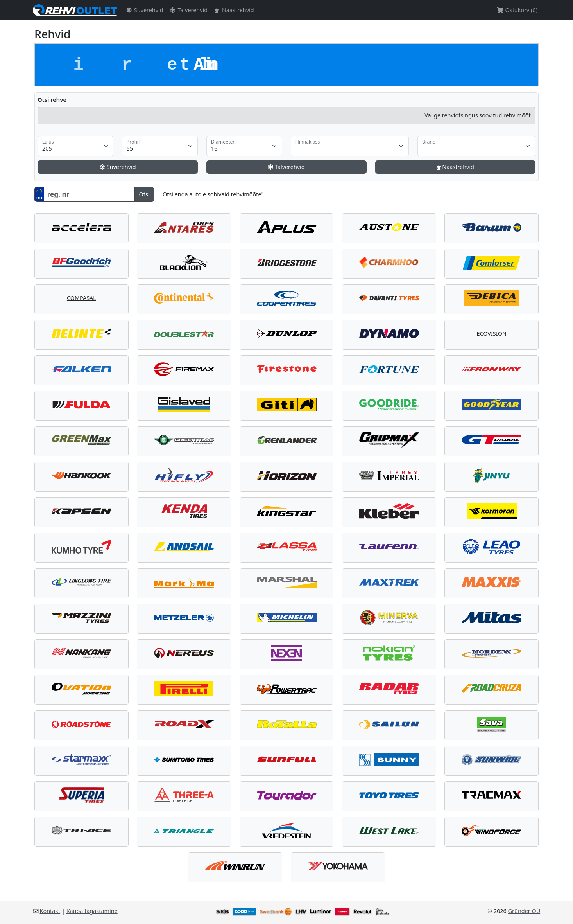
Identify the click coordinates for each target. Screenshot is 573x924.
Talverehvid (188, 10)
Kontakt (50, 911)
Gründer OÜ (524, 911)
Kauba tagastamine (92, 911)
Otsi (144, 194)
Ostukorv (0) (517, 10)
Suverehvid (144, 10)
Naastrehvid (233, 10)
